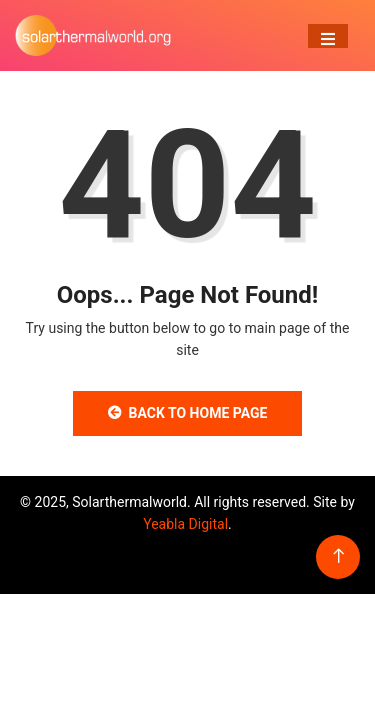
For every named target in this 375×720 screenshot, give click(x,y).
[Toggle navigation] (328, 36)
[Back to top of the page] (338, 556)
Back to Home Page (188, 413)
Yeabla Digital (185, 524)
